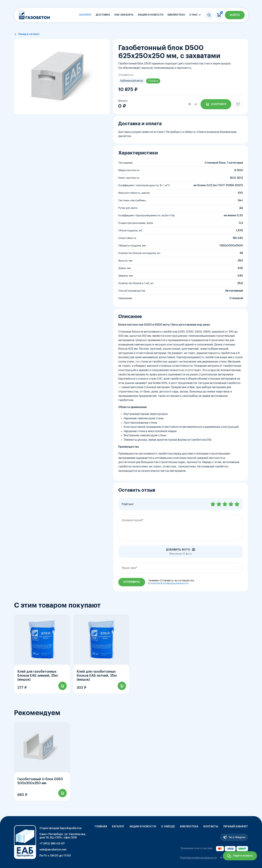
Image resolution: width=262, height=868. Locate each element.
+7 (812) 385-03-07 (52, 844)
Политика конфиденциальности (198, 858)
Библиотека (176, 15)
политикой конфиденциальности (169, 583)
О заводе (168, 827)
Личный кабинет (236, 827)
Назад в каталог (29, 34)
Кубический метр (132, 81)
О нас (193, 15)
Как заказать (124, 15)
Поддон (153, 81)
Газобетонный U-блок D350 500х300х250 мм (40, 781)
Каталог (85, 15)
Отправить (132, 582)
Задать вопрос (243, 856)
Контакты (211, 827)
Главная (101, 827)
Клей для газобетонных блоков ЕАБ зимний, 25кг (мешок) (38, 676)
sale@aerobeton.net (53, 850)
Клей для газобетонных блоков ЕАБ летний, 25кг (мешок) (97, 676)
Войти (235, 15)
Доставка (103, 15)
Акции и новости (151, 15)
